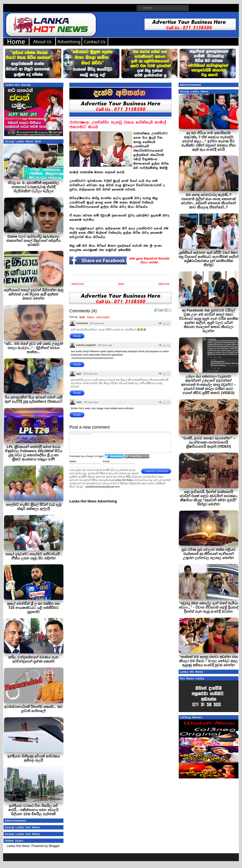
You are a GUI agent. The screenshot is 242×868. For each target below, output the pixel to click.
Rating (91, 317)
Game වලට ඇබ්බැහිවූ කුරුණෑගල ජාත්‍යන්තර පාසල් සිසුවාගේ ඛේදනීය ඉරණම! (33, 241)
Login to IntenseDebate (114, 456)
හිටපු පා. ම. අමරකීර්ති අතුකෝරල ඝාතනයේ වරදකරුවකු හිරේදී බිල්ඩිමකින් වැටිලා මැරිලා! (33, 187)
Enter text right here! (120, 442)
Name (73, 461)
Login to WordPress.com (137, 456)
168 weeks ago (97, 323)
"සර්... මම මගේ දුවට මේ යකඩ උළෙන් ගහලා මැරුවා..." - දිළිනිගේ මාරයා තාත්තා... (33, 348)
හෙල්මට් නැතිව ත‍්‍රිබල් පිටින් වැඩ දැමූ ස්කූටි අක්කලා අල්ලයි (33, 507)
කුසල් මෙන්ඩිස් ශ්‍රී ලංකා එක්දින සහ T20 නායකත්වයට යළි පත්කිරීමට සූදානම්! (33, 608)
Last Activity (103, 317)
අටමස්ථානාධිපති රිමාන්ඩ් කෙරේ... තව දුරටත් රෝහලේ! (33, 709)
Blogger (54, 846)
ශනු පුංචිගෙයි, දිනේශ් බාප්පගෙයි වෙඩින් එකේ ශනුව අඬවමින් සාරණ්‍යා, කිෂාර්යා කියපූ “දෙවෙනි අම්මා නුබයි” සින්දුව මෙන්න (209, 498)
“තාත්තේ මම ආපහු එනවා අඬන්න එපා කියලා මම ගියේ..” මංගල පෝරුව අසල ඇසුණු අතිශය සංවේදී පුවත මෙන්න (209, 661)
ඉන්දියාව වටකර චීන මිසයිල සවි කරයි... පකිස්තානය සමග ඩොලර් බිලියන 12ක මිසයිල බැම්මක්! (33, 810)
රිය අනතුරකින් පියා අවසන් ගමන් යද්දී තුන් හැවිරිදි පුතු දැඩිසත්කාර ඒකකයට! (33, 399)
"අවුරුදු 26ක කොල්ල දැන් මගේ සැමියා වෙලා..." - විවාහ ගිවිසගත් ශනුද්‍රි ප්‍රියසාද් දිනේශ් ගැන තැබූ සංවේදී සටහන (209, 607)
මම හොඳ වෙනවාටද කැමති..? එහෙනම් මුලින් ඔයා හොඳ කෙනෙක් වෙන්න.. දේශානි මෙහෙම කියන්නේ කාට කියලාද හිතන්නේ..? (208, 201)
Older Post (164, 284)
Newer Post (78, 284)
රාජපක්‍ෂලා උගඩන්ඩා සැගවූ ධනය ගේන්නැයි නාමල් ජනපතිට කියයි (118, 125)
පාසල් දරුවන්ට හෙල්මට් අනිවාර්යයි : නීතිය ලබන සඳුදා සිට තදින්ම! (34, 556)
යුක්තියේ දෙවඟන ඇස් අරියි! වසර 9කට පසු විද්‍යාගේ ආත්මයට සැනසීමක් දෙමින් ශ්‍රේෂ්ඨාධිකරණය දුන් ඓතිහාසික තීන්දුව (209, 259)
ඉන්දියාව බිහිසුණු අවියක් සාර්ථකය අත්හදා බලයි (33, 758)
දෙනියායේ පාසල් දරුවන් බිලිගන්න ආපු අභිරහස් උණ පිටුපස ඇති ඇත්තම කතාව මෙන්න (33, 294)
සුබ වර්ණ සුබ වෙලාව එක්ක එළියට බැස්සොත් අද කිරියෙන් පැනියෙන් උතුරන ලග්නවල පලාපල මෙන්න (209, 554)
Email (106, 461)
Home (121, 284)
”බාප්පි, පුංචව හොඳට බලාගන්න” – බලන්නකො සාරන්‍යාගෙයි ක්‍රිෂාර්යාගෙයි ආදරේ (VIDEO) (208, 442)
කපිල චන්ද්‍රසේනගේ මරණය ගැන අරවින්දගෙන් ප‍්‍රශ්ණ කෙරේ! (33, 659)
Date (82, 317)
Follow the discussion (168, 310)
